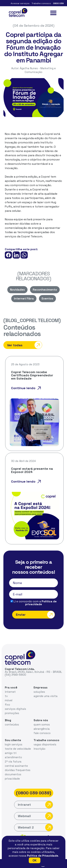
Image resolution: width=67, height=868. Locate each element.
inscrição (39, 749)
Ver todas (25, 345)
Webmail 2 (35, 827)
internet (10, 692)
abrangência (42, 729)
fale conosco (42, 733)
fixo (7, 705)
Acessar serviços (20, 3)
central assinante (16, 766)
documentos (13, 774)
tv (6, 696)
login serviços (14, 744)
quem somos (42, 724)
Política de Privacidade (43, 856)
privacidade (12, 779)
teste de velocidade (18, 749)
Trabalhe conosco (41, 3)
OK (35, 860)
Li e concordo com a (34, 603)
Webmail (35, 816)
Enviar (35, 615)
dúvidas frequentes (18, 770)
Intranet (35, 805)
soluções (39, 692)
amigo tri (11, 753)
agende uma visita (46, 696)
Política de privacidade (41, 603)
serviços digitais (15, 709)
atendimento (13, 757)
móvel (9, 700)
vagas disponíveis (45, 744)
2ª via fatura (13, 762)
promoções (12, 713)
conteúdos (12, 724)
